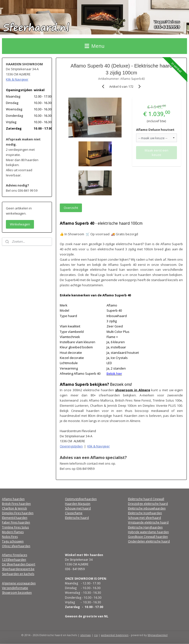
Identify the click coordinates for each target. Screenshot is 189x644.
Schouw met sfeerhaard (144, 518)
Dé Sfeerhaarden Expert (19, 564)
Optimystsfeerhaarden (81, 499)
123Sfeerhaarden (14, 560)
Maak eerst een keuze (157, 153)
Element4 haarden (15, 518)
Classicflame (74, 513)
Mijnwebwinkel (158, 635)
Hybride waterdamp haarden (148, 532)
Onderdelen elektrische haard (149, 541)
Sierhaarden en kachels (18, 574)
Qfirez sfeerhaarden (16, 546)
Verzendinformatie (15, 588)
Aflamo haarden (13, 499)
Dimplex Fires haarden (18, 513)
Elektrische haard (77, 518)
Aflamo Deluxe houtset (156, 129)
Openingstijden (71, 446)
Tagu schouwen (13, 541)
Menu (94, 46)
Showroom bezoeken (17, 593)
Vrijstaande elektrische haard (148, 522)
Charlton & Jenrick (14, 508)
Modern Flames (13, 532)
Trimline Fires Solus (15, 527)
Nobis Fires (10, 537)
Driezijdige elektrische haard (148, 504)
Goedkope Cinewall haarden (148, 537)
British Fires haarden (16, 504)
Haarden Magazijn (78, 504)
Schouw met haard (78, 508)
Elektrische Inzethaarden (145, 513)
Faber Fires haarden (16, 522)
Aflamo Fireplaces (15, 555)
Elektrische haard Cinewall (146, 499)
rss (96, 635)
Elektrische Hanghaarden (145, 527)
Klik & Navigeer (99, 446)
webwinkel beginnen (115, 635)
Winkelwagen (20, 224)
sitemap (86, 635)
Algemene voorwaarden (19, 583)
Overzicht (71, 207)
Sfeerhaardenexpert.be (18, 569)
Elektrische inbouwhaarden (147, 508)
